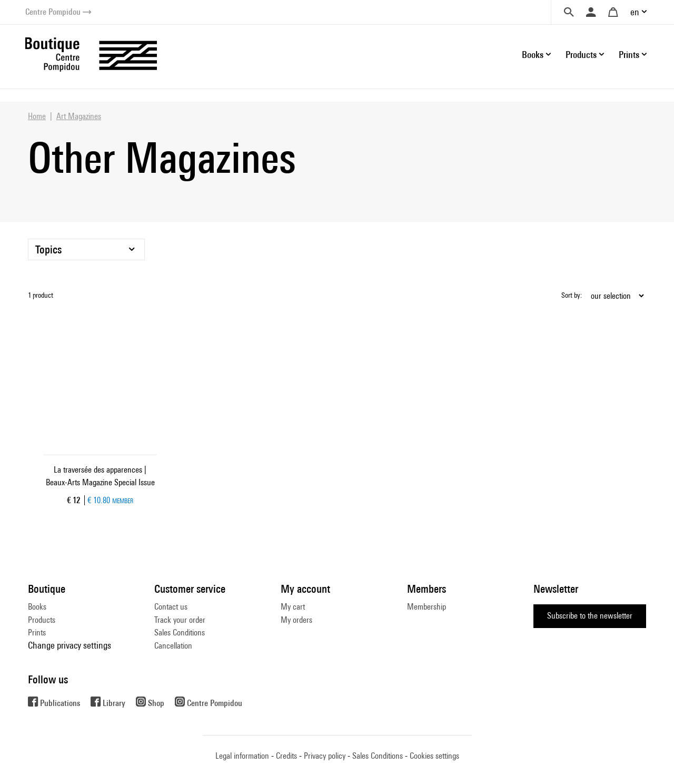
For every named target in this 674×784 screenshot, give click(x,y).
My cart (293, 607)
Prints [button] (629, 55)
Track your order (180, 620)
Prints (37, 633)
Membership (427, 607)
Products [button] (581, 55)
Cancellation (173, 646)
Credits (286, 756)
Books (37, 607)
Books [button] (533, 55)
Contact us (171, 607)
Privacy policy (325, 756)
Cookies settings (434, 756)
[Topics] (86, 249)
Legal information (242, 756)
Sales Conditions (180, 633)
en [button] (635, 12)
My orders (296, 620)
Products (42, 620)
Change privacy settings (70, 645)
